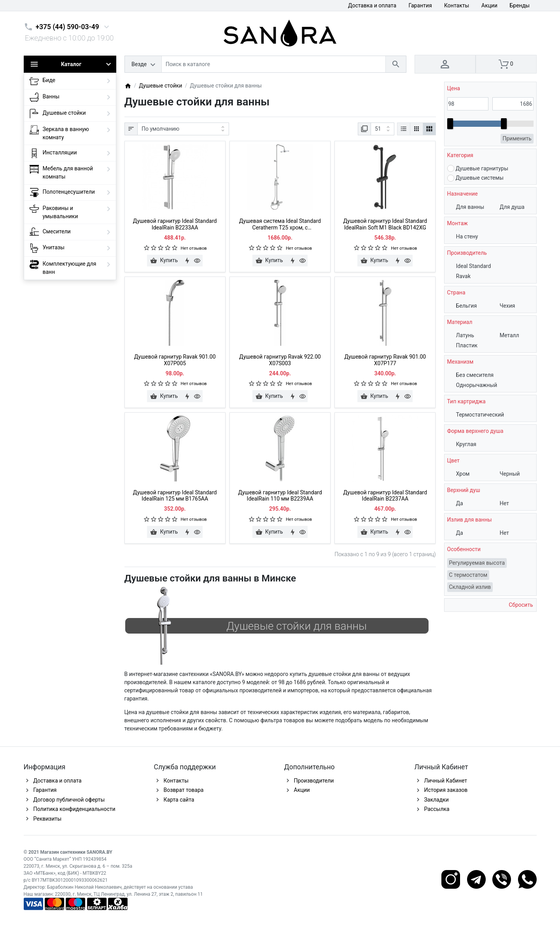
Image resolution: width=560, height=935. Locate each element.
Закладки (437, 800)
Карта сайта (179, 800)
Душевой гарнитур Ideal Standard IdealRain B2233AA (175, 224)
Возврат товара (184, 790)
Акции (489, 5)
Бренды (520, 5)
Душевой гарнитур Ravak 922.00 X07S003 (280, 360)
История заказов (446, 790)
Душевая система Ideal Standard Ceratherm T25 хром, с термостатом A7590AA (280, 224)
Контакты (457, 5)
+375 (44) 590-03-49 (67, 27)
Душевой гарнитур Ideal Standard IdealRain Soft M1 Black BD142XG (385, 224)
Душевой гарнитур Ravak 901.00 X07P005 (175, 360)
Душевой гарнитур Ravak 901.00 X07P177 (385, 360)
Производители (314, 781)
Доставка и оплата (372, 5)
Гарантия (420, 5)
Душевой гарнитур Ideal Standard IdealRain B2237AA (385, 496)
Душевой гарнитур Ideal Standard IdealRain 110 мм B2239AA (280, 496)
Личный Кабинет (446, 781)
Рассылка (437, 809)
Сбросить (520, 605)
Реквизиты (48, 819)
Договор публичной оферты (69, 800)
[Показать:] (382, 129)
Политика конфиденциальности (74, 809)
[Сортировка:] (183, 129)
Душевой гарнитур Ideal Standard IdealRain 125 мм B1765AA (175, 496)
